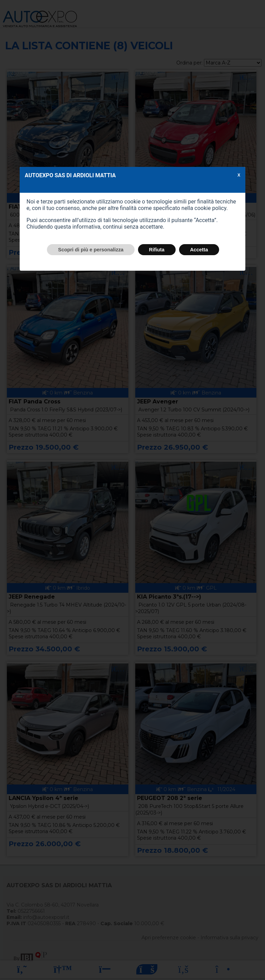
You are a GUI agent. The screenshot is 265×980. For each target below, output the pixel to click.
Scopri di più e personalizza (91, 250)
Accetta (199, 250)
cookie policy (210, 208)
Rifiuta (157, 250)
